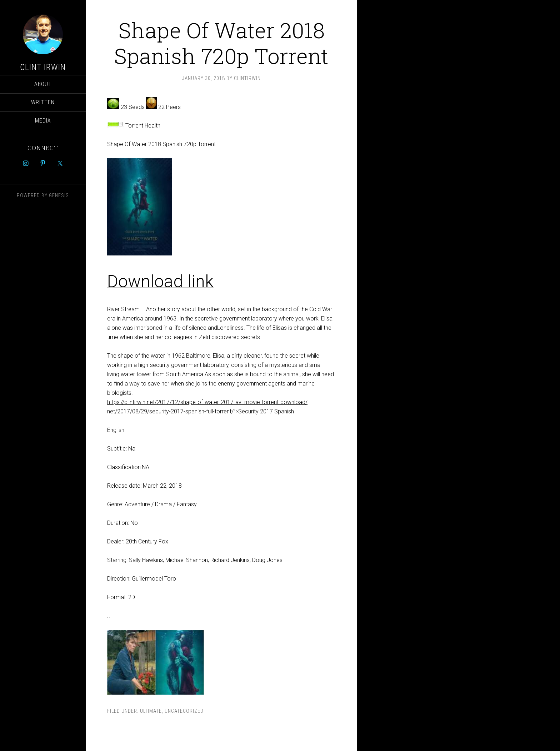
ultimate (151, 711)
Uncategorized (184, 711)
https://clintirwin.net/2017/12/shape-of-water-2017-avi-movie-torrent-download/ (207, 402)
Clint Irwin (43, 67)
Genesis (59, 195)
